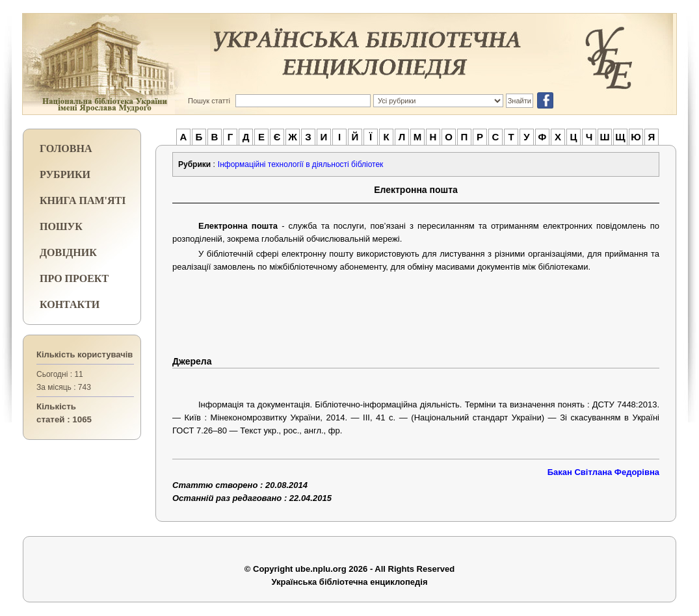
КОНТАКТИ (70, 304)
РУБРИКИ (65, 174)
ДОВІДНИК (68, 252)
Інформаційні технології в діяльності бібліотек (300, 164)
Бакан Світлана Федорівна (603, 472)
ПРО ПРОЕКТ (74, 278)
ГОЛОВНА (66, 148)
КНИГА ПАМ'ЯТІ (83, 200)
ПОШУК (61, 226)
